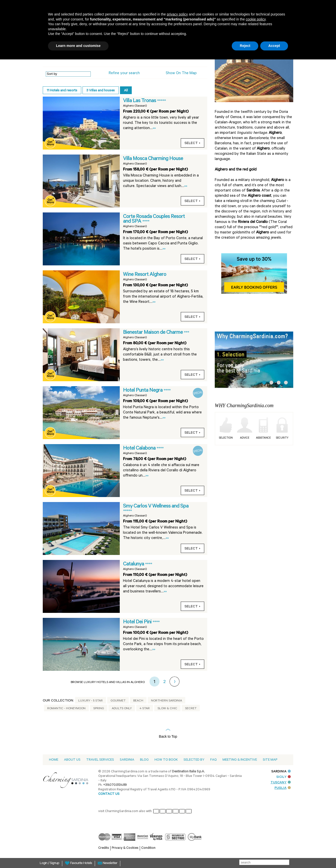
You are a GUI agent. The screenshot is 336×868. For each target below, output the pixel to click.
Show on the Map (181, 74)
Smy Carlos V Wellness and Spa (156, 507)
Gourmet (118, 701)
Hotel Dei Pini (138, 622)
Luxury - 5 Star (90, 701)
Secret (191, 709)
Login (44, 864)
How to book (166, 760)
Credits (104, 848)
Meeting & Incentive (240, 760)
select (192, 144)
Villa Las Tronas (140, 101)
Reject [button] (245, 46)
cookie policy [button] (256, 19)
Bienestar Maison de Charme (153, 333)
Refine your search (124, 74)
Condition (148, 848)
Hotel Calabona (140, 449)
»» (154, 128)
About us (72, 760)
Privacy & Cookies (125, 848)
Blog (144, 760)
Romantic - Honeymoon (66, 709)
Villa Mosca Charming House (153, 159)
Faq (213, 760)
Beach (138, 701)
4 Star (145, 709)
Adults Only (122, 709)
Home (54, 760)
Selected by (194, 760)
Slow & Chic (167, 709)
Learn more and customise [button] (78, 46)
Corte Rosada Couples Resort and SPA (154, 219)
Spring (99, 709)
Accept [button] (274, 46)
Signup (54, 864)
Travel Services (100, 760)
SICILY (283, 777)
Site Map (270, 760)
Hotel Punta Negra (143, 391)
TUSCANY (281, 783)
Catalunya (134, 564)
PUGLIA (283, 788)
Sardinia (127, 760)
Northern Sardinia (166, 701)
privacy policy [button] (177, 14)
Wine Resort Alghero (145, 275)
